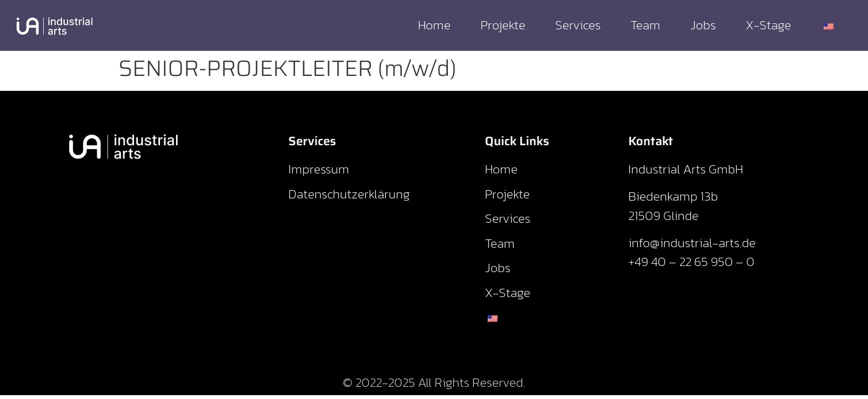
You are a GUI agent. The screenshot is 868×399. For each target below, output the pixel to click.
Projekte (503, 25)
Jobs (703, 25)
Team (645, 25)
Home (434, 25)
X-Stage (768, 25)
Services (578, 25)
